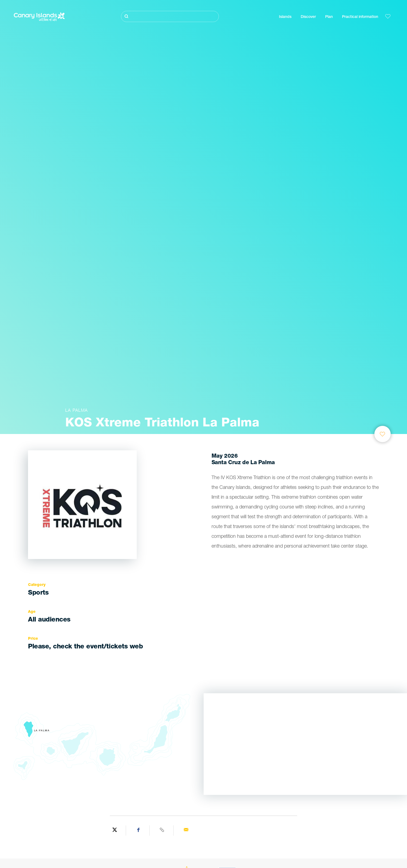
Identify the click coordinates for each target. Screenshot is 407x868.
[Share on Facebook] (139, 830)
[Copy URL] (162, 830)
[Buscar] (170, 16)
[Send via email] (186, 830)
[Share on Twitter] (115, 830)
